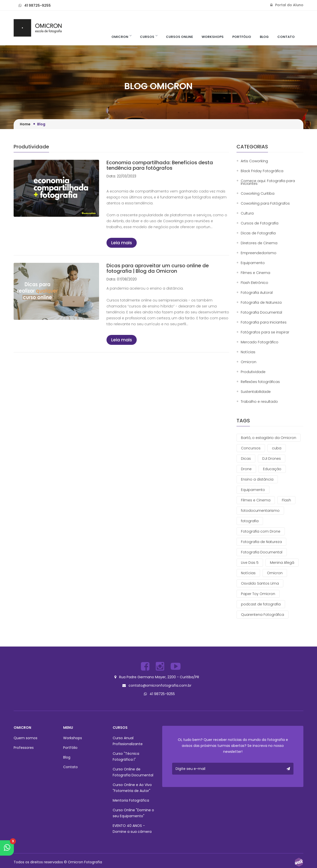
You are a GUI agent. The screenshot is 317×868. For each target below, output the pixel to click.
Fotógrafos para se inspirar (265, 332)
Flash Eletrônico (254, 283)
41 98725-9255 (38, 5)
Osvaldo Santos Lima (260, 583)
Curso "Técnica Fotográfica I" (126, 755)
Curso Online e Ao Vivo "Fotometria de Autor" (132, 786)
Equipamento (253, 263)
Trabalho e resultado (259, 402)
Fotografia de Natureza (261, 303)
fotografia (250, 521)
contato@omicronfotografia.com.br (160, 684)
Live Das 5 (250, 563)
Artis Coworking (254, 161)
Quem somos (26, 736)
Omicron (121, 37)
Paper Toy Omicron (258, 594)
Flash (286, 500)
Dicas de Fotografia (258, 233)
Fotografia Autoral (257, 293)
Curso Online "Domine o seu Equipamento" (133, 811)
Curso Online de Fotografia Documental (133, 770)
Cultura (247, 213)
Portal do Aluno (287, 5)
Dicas (246, 459)
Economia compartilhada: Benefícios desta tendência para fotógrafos (160, 165)
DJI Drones (272, 459)
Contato (286, 37)
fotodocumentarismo (260, 511)
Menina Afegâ (282, 563)
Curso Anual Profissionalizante (128, 739)
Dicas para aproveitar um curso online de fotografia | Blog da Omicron (158, 268)
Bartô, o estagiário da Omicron (269, 438)
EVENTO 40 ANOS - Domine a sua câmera (132, 827)
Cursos (149, 37)
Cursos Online (179, 37)
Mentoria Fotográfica (131, 798)
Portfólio (242, 37)
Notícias (248, 352)
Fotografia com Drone (261, 531)
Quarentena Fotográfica (263, 615)
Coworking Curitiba (258, 194)
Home (25, 124)
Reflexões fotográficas (260, 382)
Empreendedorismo (259, 253)
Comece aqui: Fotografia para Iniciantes (268, 182)
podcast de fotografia (261, 604)
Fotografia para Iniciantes (264, 322)
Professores (24, 746)
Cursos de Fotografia (260, 223)
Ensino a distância (257, 479)
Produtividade (253, 372)
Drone (246, 469)
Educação (272, 469)
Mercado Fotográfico (260, 342)
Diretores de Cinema (259, 243)
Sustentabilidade (256, 392)
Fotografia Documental (261, 312)
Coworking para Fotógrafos (265, 203)
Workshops (213, 37)
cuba (277, 448)
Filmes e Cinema (255, 273)
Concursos (251, 448)
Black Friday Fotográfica (262, 171)
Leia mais (122, 243)
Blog (264, 37)
